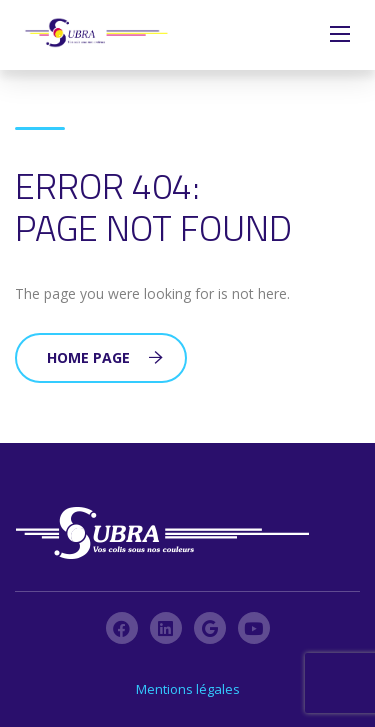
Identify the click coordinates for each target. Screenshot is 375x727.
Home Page (105, 357)
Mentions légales (188, 689)
